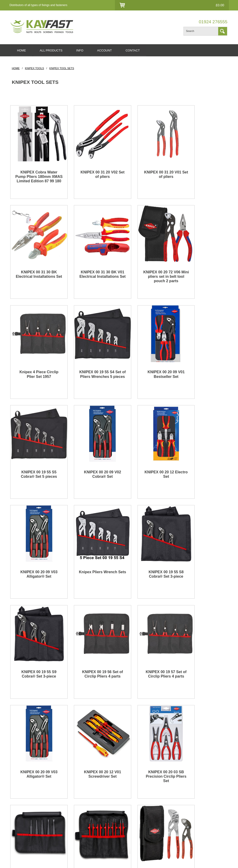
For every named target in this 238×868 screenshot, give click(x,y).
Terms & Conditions (81, 805)
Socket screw (20, 811)
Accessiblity (75, 816)
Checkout (175, 5)
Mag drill (16, 834)
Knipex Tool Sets (62, 69)
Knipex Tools (34, 69)
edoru (63, 861)
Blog (128, 793)
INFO (83, 51)
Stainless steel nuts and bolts (30, 799)
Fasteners (17, 793)
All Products (133, 805)
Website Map (133, 811)
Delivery (73, 793)
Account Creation (174, 799)
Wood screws (20, 822)
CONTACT (138, 51)
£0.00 (218, 5)
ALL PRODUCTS (53, 51)
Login (140, 5)
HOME (22, 51)
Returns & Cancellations (84, 799)
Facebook (203, 793)
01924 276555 (213, 22)
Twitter (201, 799)
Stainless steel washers (26, 805)
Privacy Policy (77, 811)
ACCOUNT (109, 51)
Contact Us (156, 5)
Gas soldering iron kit (25, 829)
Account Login (172, 793)
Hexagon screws (22, 816)
